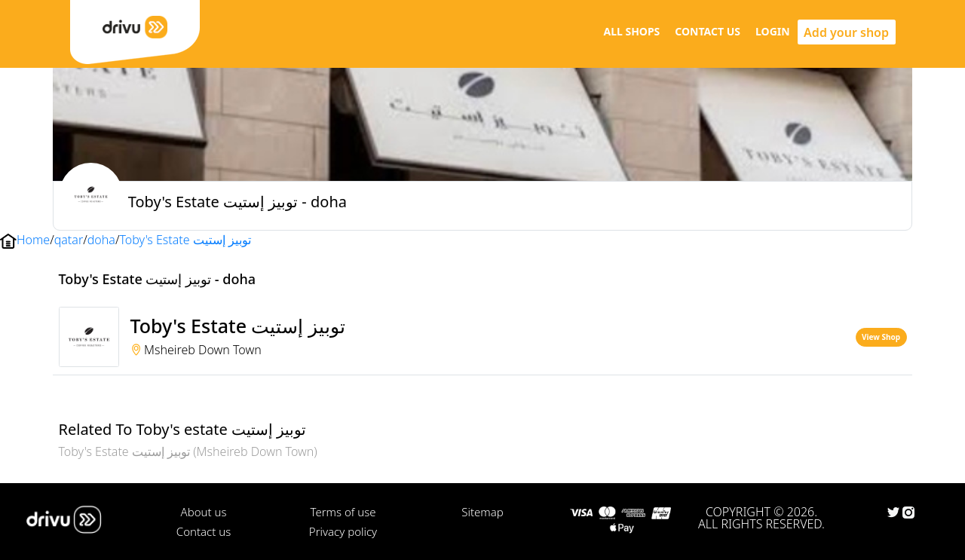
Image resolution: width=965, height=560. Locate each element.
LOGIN (773, 31)
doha (101, 240)
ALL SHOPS (631, 31)
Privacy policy (343, 531)
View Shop (881, 337)
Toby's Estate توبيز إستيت (185, 240)
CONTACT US (708, 31)
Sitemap (482, 512)
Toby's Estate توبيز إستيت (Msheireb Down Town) (188, 451)
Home (33, 240)
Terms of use (343, 512)
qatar (69, 240)
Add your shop (846, 32)
